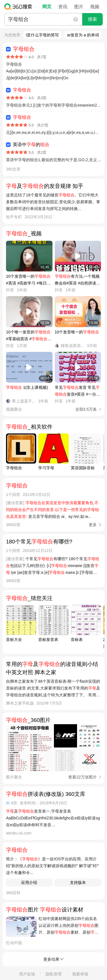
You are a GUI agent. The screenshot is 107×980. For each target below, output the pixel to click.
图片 (79, 7)
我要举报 (80, 974)
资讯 (63, 7)
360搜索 (20, 7)
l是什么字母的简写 (42, 35)
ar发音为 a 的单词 (83, 35)
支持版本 (78, 883)
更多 (93, 525)
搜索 (92, 19)
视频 (95, 7)
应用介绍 (29, 883)
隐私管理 (54, 974)
